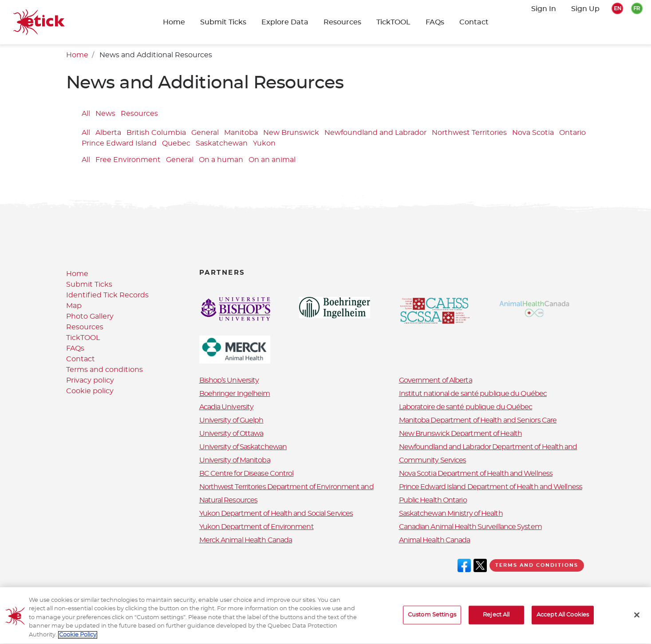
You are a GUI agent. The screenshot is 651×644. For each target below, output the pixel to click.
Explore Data (285, 22)
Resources (342, 22)
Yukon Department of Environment (256, 527)
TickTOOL (393, 22)
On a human (221, 160)
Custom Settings (432, 619)
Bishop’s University (229, 380)
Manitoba (241, 133)
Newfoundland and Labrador (375, 133)
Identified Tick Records (107, 295)
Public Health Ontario (433, 500)
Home (174, 22)
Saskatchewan (222, 144)
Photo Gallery (90, 316)
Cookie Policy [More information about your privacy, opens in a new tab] (78, 640)
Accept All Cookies (563, 619)
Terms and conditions (105, 370)
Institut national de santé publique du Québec (473, 394)
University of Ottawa (231, 434)
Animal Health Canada (435, 540)
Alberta (108, 133)
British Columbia (156, 133)
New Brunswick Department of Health (460, 434)
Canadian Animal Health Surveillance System (470, 527)
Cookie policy (90, 391)
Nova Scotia (533, 133)
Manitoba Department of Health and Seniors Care (478, 420)
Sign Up (585, 9)
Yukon (264, 144)
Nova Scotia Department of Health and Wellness (476, 474)
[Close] (637, 620)
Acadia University (227, 407)
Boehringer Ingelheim (235, 394)
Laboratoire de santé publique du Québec (466, 407)
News (105, 114)
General (205, 133)
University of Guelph (231, 420)
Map (74, 306)
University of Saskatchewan (243, 447)
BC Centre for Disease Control (247, 474)
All (86, 114)
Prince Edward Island (119, 144)
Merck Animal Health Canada (246, 540)
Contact (474, 22)
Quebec (176, 144)
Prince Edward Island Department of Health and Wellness (491, 487)
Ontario (572, 133)
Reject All (496, 619)
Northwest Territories (469, 133)
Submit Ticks (223, 22)
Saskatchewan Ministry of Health (451, 514)
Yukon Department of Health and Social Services (276, 514)
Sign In (544, 9)
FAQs (435, 22)
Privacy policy (90, 380)
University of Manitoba (235, 460)
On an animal (272, 160)
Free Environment (128, 160)
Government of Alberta (436, 380)
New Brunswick (291, 133)
